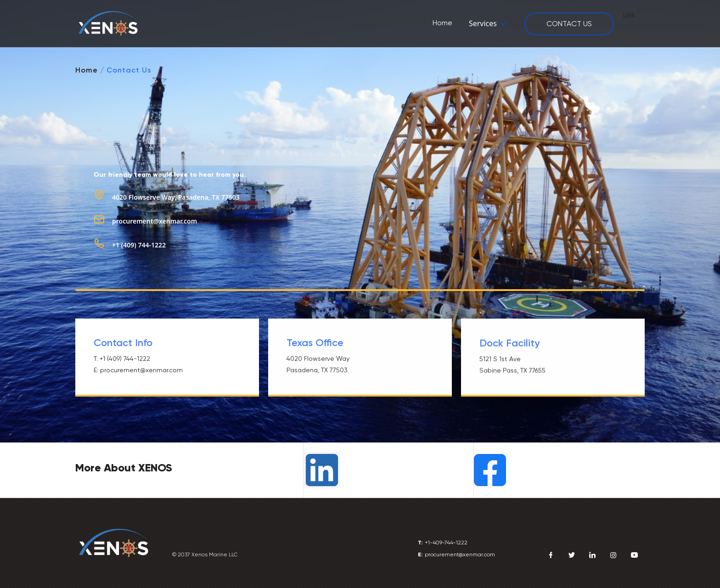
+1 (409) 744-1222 (139, 245)
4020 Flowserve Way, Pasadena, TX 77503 (176, 197)
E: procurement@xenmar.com (138, 370)
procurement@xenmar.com (155, 221)
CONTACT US (569, 24)
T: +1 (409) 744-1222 (122, 358)
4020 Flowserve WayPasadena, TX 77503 (318, 365)
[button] (488, 24)
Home (87, 70)
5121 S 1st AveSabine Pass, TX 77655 (512, 366)
